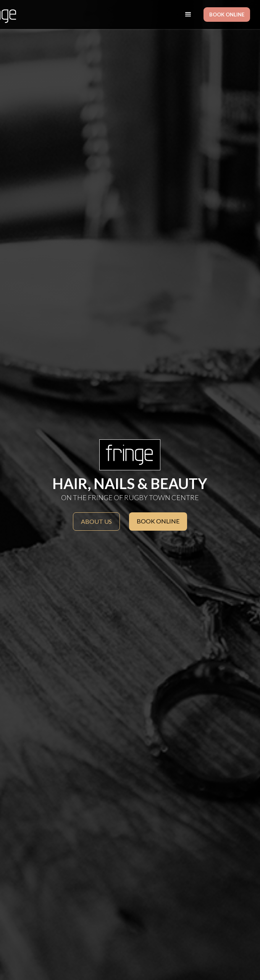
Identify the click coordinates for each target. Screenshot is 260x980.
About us (96, 521)
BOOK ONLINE (227, 15)
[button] (188, 15)
